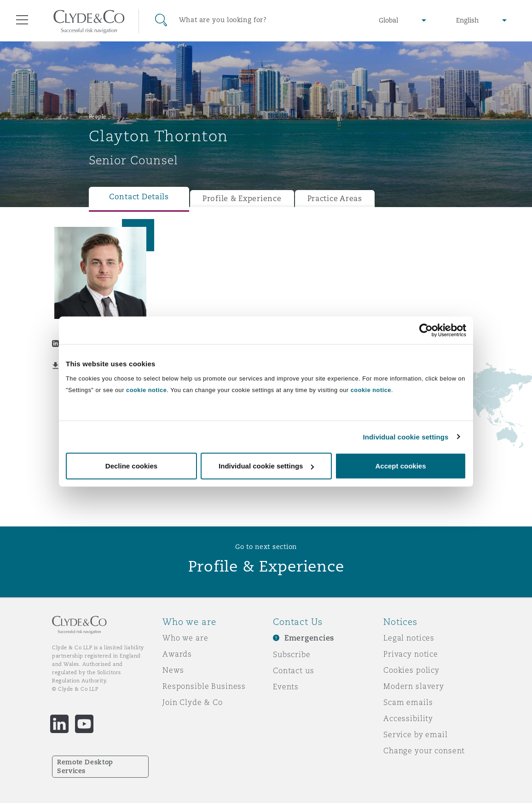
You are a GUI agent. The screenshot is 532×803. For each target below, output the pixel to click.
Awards (177, 654)
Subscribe (292, 654)
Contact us (294, 670)
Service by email (416, 734)
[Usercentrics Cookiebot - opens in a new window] (426, 330)
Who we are (185, 638)
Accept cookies (400, 466)
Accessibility (408, 718)
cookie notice (146, 390)
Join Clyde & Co (193, 702)
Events (286, 687)
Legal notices (409, 638)
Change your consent (424, 751)
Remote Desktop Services (85, 766)
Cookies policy (411, 670)
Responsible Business (204, 686)
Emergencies (309, 638)
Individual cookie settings (406, 436)
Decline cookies (131, 466)
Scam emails (408, 702)
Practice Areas (335, 199)
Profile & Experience (242, 199)
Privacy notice (411, 654)
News (173, 670)
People (98, 116)
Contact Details (139, 197)
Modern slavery (414, 686)
